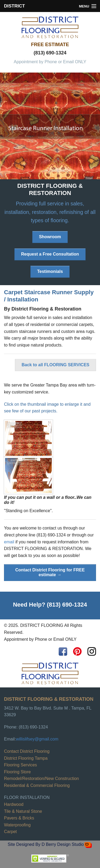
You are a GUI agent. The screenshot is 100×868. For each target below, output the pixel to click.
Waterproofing (17, 825)
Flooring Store (17, 772)
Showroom (50, 237)
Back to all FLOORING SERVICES (55, 365)
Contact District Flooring (27, 751)
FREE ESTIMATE (50, 45)
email (9, 542)
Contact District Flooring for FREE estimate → (50, 572)
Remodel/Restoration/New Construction (41, 779)
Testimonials (50, 271)
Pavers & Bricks (19, 818)
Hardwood (14, 804)
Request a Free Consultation (50, 254)
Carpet (10, 832)
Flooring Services (21, 765)
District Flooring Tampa (26, 758)
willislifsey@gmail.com (37, 739)
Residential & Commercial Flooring (37, 785)
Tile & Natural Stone (23, 811)
